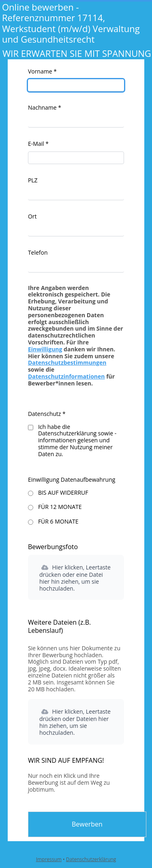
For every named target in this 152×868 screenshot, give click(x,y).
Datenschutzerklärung (91, 859)
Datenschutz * (47, 414)
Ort (32, 216)
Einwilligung (45, 349)
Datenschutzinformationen (66, 376)
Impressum (49, 859)
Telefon (38, 252)
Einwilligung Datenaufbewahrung (72, 479)
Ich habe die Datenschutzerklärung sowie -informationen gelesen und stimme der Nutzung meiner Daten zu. (77, 440)
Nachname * (45, 107)
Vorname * (42, 71)
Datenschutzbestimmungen (67, 363)
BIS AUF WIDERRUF (63, 492)
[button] (76, 577)
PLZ (33, 180)
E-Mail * (38, 144)
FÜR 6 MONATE (58, 521)
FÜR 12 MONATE (60, 507)
